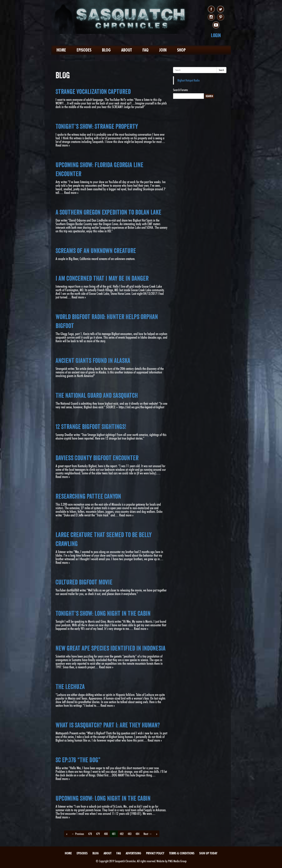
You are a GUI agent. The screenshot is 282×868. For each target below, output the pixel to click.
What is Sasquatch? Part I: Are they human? (108, 725)
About (127, 50)
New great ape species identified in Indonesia (111, 648)
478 (90, 834)
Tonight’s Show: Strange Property (97, 126)
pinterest (221, 17)
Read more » (63, 145)
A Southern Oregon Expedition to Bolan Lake (108, 212)
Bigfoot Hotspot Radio (189, 80)
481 (114, 834)
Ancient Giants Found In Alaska (93, 361)
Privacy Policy (155, 853)
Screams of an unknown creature (96, 251)
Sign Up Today (208, 853)
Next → (148, 834)
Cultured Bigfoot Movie (84, 582)
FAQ (145, 50)
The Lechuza (70, 687)
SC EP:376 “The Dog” (78, 760)
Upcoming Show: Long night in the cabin (103, 798)
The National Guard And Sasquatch (97, 395)
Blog (106, 50)
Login (216, 35)
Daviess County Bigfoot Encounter (97, 458)
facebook (211, 9)
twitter (221, 9)
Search (221, 70)
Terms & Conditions (182, 853)
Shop (181, 50)
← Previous (78, 834)
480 (106, 834)
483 (130, 834)
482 (122, 834)
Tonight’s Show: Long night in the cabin (103, 613)
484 (137, 834)
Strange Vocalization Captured (93, 92)
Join (163, 50)
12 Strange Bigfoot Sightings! (91, 427)
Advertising (133, 853)
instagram (211, 17)
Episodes (84, 50)
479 (98, 834)
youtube (216, 25)
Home (61, 50)
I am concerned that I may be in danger (102, 278)
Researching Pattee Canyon (88, 496)
